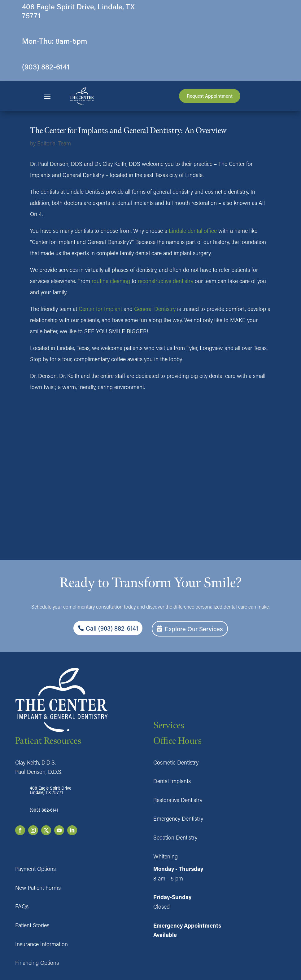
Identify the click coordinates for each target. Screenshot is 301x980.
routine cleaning (111, 281)
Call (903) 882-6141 (112, 628)
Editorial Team (54, 143)
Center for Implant (100, 309)
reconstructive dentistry (166, 281)
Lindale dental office (193, 231)
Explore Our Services (194, 629)
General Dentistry (155, 309)
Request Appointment (210, 96)
